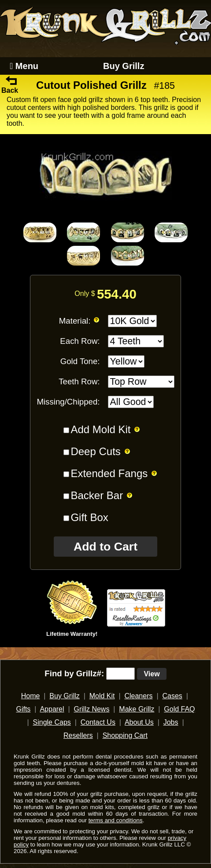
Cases (172, 696)
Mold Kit (102, 696)
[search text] (120, 674)
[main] (105, 365)
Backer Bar (97, 495)
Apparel (52, 709)
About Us (139, 722)
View (152, 674)
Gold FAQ (179, 709)
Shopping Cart (125, 735)
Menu (24, 66)
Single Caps (52, 722)
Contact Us (98, 722)
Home (31, 696)
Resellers (78, 735)
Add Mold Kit (100, 429)
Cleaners (138, 696)
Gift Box (89, 517)
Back (10, 86)
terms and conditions (116, 820)
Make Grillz (137, 709)
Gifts (23, 709)
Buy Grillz (124, 66)
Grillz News (92, 709)
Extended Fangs (109, 473)
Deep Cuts (95, 451)
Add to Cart (105, 547)
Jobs (171, 722)
